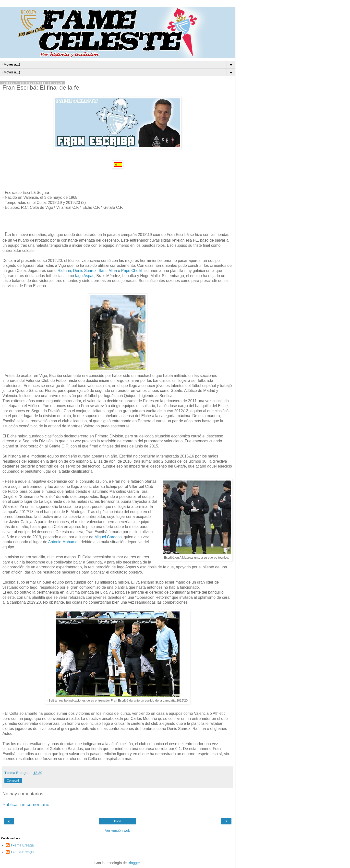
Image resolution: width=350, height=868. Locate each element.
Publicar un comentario (26, 804)
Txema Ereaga (22, 845)
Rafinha (64, 271)
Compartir (13, 781)
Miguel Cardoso (108, 537)
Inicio (118, 821)
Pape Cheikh (133, 271)
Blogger (134, 863)
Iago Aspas (84, 276)
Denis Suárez (85, 271)
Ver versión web (118, 831)
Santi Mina (108, 271)
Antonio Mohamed (64, 542)
